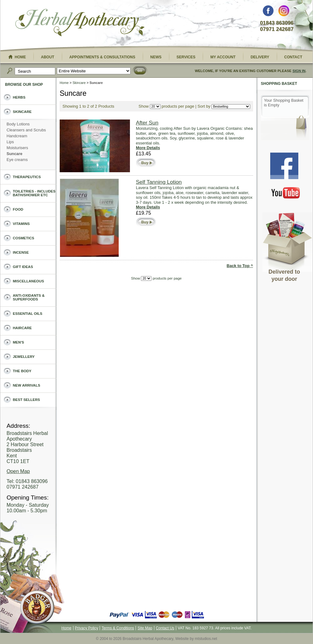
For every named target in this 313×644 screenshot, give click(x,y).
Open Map (18, 471)
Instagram (284, 12)
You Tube (286, 193)
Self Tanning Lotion (159, 182)
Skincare (79, 83)
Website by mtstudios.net (196, 639)
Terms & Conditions (118, 628)
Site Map (145, 628)
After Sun (147, 123)
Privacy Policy (87, 628)
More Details (148, 148)
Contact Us (165, 628)
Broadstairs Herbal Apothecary (80, 23)
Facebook (268, 12)
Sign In (299, 71)
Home (64, 83)
